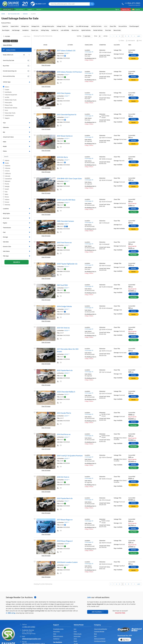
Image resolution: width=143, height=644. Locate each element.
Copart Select (15, 26)
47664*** (67, 203)
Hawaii (6, 189)
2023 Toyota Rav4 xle (65, 498)
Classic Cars (35, 30)
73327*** (67, 522)
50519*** (67, 288)
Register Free (120, 613)
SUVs (5, 110)
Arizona (6, 171)
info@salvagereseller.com (31, 639)
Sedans (25, 14)
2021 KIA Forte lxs (63, 328)
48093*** (67, 331)
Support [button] (30, 9)
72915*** (67, 224)
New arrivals (117, 30)
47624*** (67, 160)
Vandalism (25, 30)
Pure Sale (108, 30)
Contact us (56, 639)
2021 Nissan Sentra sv (65, 136)
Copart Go (5, 26)
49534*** (67, 565)
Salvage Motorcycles (48, 26)
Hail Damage (16, 30)
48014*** (67, 309)
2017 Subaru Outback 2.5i (66, 51)
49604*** (67, 373)
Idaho (6, 194)
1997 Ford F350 (62, 285)
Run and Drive (123, 26)
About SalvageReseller (101, 629)
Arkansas (7, 168)
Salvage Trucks (61, 26)
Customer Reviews (99, 631)
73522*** (67, 501)
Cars (75, 629)
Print (139, 41)
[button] (8, 9)
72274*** (67, 267)
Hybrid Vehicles (86, 30)
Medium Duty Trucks (10, 100)
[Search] (92, 4)
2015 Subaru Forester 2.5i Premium (69, 72)
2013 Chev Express (64, 93)
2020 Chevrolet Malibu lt (66, 392)
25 (100, 36)
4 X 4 (106, 26)
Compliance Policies (100, 641)
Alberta (6, 161)
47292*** (67, 75)
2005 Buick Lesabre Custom (67, 562)
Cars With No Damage (82, 26)
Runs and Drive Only (9, 76)
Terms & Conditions (100, 639)
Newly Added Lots (8, 55)
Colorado (7, 176)
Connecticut (7, 179)
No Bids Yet (55, 30)
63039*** (67, 53)
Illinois (6, 197)
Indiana (6, 200)
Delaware (7, 181)
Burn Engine (6, 30)
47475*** (67, 139)
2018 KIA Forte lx (63, 477)
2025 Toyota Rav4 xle (65, 370)
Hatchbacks (7, 92)
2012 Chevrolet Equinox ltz (67, 115)
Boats (75, 641)
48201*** (67, 416)
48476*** (67, 480)
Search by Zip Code (9, 60)
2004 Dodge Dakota (64, 306)
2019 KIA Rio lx (62, 157)
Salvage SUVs (35, 26)
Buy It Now (6, 66)
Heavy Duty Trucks (9, 113)
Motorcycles (7, 103)
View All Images (46, 65)
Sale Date (87, 36)
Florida (6, 184)
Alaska (6, 163)
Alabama (7, 166)
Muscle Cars (75, 30)
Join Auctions (97, 612)
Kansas (6, 202)
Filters (121, 41)
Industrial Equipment (10, 95)
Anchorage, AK (89, 52)
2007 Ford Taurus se (64, 243)
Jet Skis (6, 97)
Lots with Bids (65, 30)
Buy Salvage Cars (14, 14)
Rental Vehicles (98, 30)
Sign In (117, 9)
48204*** (67, 437)
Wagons (6, 118)
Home (3, 14)
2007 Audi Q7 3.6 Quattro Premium (70, 456)
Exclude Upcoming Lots (10, 71)
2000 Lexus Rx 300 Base (66, 200)
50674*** (67, 181)
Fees (95, 636)
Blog (95, 634)
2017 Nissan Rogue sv (65, 520)
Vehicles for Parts (96, 26)
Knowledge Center (58, 629)
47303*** (67, 96)
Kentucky (7, 205)
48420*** (67, 458)
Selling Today (45, 30)
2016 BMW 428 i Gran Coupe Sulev (69, 179)
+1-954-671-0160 (132, 3)
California (7, 174)
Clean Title (113, 26)
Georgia (6, 186)
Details (134, 58)
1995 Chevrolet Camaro (65, 221)
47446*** (67, 117)
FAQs (55, 634)
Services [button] (39, 9)
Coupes (6, 90)
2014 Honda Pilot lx (64, 413)
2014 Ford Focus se (64, 434)
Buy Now (71, 26)
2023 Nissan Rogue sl (65, 541)
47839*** (67, 245)
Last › (139, 36)
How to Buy (56, 631)
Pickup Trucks (8, 105)
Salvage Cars (25, 26)
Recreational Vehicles (10, 108)
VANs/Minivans (8, 116)
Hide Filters (26, 36)
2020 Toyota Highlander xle (67, 264)
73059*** (67, 544)
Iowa (5, 192)
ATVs (75, 639)
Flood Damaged (134, 26)
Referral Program (58, 636)
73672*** (67, 394)
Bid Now (134, 55)
